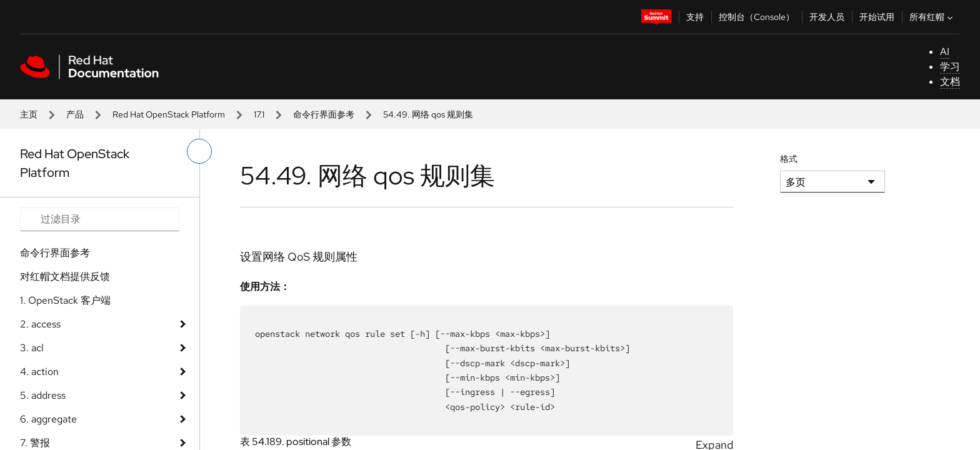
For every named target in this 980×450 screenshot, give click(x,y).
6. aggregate (48, 419)
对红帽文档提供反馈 (65, 277)
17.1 (259, 114)
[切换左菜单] (199, 151)
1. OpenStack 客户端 (65, 300)
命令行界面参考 (324, 114)
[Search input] (100, 219)
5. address (43, 395)
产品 (75, 114)
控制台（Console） (757, 17)
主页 (29, 114)
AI (945, 52)
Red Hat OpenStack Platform (169, 114)
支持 (695, 17)
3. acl (32, 348)
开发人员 (827, 17)
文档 (950, 82)
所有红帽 (932, 17)
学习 (950, 67)
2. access (40, 324)
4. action (39, 372)
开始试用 (877, 17)
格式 (789, 159)
